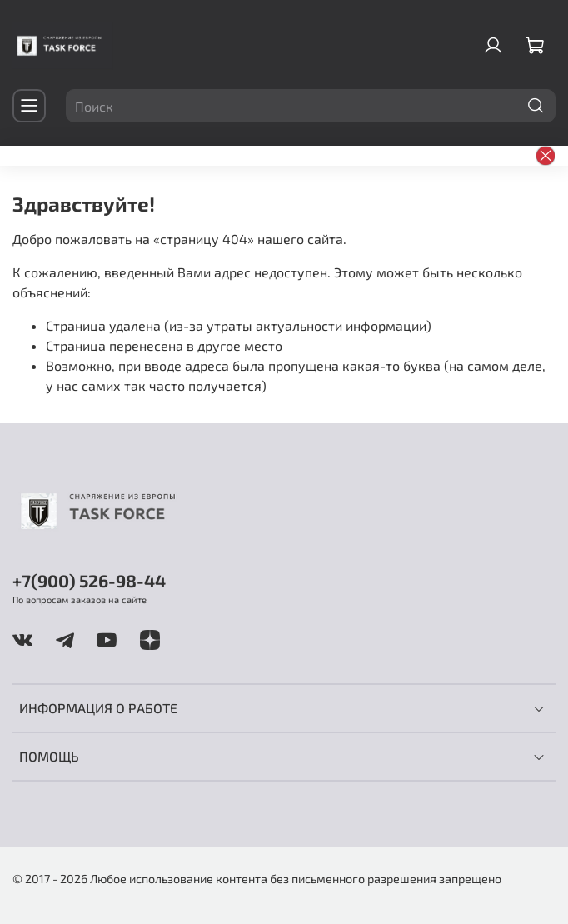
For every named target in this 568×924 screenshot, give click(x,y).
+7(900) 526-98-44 (89, 580)
